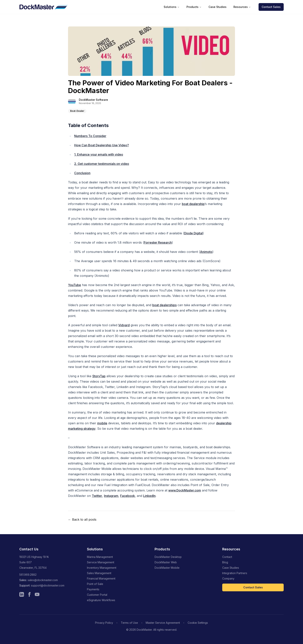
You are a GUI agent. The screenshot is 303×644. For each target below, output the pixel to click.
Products (194, 7)
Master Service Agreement (163, 623)
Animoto (206, 252)
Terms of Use (129, 623)
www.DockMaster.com (185, 490)
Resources (242, 7)
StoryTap (99, 376)
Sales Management (99, 573)
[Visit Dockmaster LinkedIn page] (22, 594)
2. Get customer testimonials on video (102, 164)
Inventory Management (102, 568)
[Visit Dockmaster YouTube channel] (37, 594)
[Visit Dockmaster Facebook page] (29, 594)
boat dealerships (164, 305)
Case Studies (217, 7)
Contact (227, 557)
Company (228, 578)
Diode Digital (193, 233)
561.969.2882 (28, 575)
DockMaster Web (166, 562)
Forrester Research (158, 242)
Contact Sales (271, 7)
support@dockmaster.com (48, 585)
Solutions (172, 7)
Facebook (128, 496)
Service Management (101, 562)
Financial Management (101, 578)
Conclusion (82, 173)
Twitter (97, 496)
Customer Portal (97, 595)
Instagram (111, 496)
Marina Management (100, 557)
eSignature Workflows (101, 600)
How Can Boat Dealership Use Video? (102, 145)
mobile (102, 423)
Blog (225, 562)
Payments (93, 589)
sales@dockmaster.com (43, 580)
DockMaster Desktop (168, 557)
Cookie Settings (198, 623)
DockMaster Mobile (167, 568)
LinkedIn (149, 496)
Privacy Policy (104, 623)
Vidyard (124, 325)
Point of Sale (95, 584)
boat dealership (193, 204)
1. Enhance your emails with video (99, 154)
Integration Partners (235, 573)
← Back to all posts (82, 519)
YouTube (74, 285)
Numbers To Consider (90, 136)
